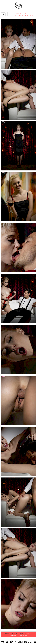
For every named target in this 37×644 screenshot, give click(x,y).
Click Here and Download (19, 634)
